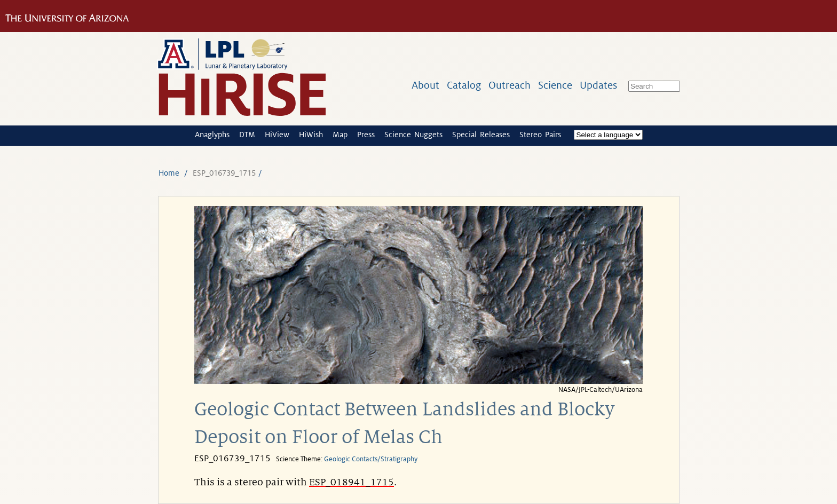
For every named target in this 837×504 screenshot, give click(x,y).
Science (555, 85)
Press (366, 135)
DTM (247, 135)
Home (169, 173)
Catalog (464, 85)
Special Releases (481, 135)
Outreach (510, 85)
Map (340, 135)
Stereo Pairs (540, 135)
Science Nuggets (413, 135)
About (425, 85)
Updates (598, 85)
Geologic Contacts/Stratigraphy (371, 459)
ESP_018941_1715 (352, 482)
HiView (277, 135)
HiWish (311, 135)
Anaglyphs (212, 135)
